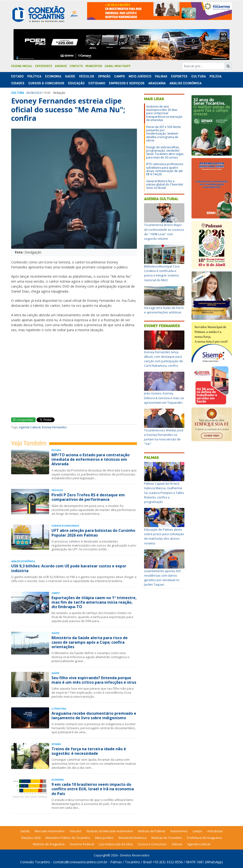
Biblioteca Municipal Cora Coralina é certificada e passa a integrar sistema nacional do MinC (162, 273)
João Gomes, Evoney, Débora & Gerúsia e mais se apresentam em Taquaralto (164, 398)
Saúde (70, 76)
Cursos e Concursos (152, 844)
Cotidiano (97, 83)
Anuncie (61, 66)
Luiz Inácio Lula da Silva (116, 844)
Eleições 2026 (31, 838)
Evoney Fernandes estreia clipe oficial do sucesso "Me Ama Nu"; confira (68, 109)
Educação (76, 83)
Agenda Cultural (30, 427)
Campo (119, 76)
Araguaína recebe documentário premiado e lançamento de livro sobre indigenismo (94, 716)
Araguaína (157, 83)
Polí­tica (34, 76)
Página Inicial (22, 66)
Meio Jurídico (140, 76)
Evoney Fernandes (54, 427)
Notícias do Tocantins (167, 838)
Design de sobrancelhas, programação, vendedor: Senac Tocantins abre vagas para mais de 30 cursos (165, 152)
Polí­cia (215, 76)
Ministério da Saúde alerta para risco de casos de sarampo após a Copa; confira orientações (90, 642)
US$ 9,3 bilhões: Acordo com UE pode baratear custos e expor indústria (69, 568)
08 (32, 93)
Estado (17, 76)
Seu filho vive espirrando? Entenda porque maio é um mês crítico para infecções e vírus (94, 680)
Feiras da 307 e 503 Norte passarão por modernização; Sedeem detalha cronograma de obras (164, 134)
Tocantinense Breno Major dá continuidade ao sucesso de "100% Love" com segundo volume (164, 232)
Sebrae (177, 844)
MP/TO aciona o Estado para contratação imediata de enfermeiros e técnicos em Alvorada (91, 459)
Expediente (44, 66)
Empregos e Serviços (127, 83)
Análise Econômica (185, 83)
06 (28, 93)
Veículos (87, 76)
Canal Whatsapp (118, 66)
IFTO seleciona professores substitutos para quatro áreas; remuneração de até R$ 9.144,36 (165, 169)
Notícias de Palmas (152, 831)
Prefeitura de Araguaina (204, 838)
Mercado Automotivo (50, 831)
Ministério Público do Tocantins (68, 838)
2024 (38, 93)
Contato (76, 66)
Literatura (59, 709)
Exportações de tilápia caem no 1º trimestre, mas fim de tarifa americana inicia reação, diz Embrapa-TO (94, 602)
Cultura (199, 76)
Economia (53, 76)
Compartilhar (23, 420)
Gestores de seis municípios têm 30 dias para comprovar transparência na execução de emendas (164, 113)
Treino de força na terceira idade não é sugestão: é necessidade (89, 751)
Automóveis (179, 831)
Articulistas (215, 831)
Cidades (18, 83)
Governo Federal (82, 844)
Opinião (104, 76)
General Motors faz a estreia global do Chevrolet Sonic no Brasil (165, 185)
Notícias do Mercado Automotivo (110, 831)
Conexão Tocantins (35, 862)
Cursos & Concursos (46, 83)
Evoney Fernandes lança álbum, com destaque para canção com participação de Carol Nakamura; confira (164, 359)
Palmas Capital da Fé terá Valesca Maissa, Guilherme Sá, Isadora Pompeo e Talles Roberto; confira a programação (164, 493)
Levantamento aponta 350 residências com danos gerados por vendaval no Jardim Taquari (162, 578)
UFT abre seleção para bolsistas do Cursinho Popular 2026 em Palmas (93, 533)
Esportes (179, 76)
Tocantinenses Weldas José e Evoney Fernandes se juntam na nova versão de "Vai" (164, 437)
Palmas (161, 76)
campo (197, 831)
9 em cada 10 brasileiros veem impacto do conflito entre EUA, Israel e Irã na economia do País (93, 789)
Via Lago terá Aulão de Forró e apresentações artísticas (164, 310)
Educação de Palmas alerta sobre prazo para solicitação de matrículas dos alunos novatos (164, 536)
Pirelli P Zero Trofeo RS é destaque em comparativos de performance (88, 497)
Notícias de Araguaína (49, 844)
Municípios (94, 66)
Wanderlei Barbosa (132, 838)
